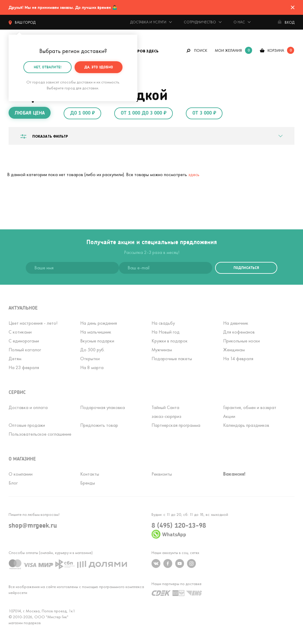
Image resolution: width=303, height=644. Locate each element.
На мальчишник (96, 332)
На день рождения (99, 323)
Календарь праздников (246, 425)
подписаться (246, 268)
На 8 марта (92, 367)
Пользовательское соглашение (40, 434)
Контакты (90, 474)
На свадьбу (163, 323)
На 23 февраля (24, 367)
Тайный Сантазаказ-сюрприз (166, 412)
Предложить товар (99, 425)
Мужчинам (162, 350)
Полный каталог (25, 350)
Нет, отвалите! (48, 67)
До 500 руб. (92, 350)
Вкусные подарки (97, 341)
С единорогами (24, 341)
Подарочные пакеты (172, 359)
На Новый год (166, 332)
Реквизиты (162, 474)
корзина (276, 50)
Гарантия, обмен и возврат (250, 407)
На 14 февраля (238, 359)
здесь (194, 174)
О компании (21, 474)
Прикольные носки (241, 341)
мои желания (228, 50)
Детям (15, 359)
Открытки (90, 359)
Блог (13, 483)
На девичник (236, 323)
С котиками (20, 332)
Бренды (88, 483)
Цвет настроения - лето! (33, 323)
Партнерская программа (176, 425)
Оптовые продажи (27, 425)
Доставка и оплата (28, 407)
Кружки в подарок (170, 341)
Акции (229, 416)
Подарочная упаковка (103, 407)
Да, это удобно (99, 67)
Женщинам (234, 350)
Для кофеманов (239, 332)
